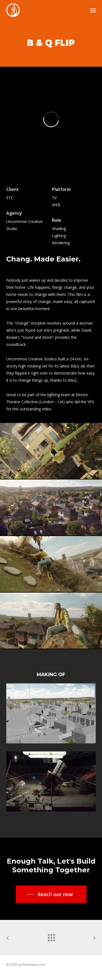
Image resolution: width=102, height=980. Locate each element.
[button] (93, 10)
